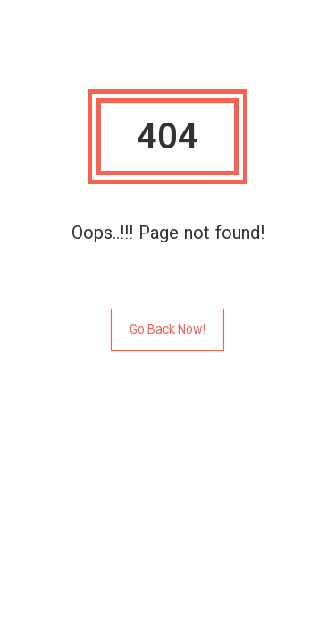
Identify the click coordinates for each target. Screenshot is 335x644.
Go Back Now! (167, 329)
